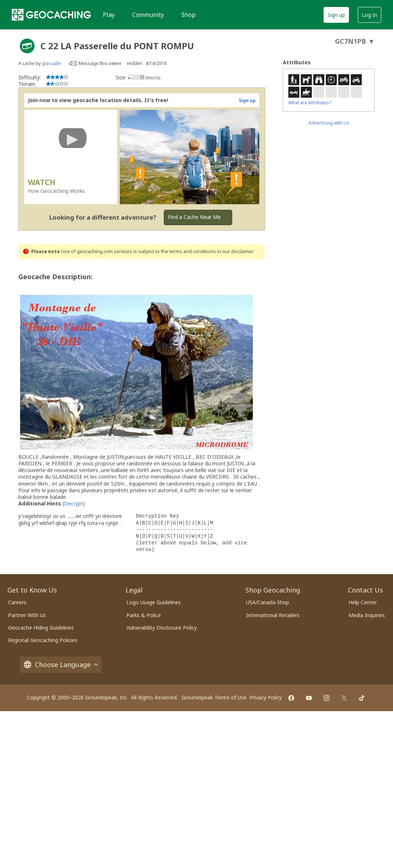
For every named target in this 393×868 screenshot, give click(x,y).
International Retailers (273, 615)
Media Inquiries (367, 615)
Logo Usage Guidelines (154, 602)
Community (148, 15)
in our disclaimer (235, 251)
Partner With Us (27, 615)
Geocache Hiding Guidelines (41, 628)
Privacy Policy (266, 697)
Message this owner (100, 63)
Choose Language (61, 665)
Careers (17, 602)
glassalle (51, 63)
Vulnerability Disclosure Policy (162, 628)
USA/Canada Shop (268, 602)
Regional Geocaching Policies (43, 640)
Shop (188, 15)
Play (109, 15)
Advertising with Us (329, 123)
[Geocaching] (51, 15)
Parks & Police (144, 615)
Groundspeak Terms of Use (214, 697)
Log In (369, 15)
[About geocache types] (27, 46)
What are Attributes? (310, 103)
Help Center (363, 602)
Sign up (336, 15)
